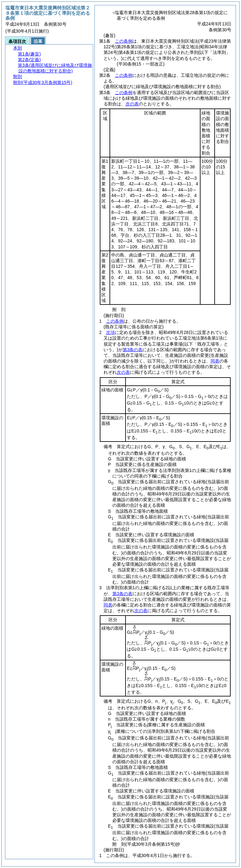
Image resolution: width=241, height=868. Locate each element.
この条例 (124, 41)
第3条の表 (133, 350)
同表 (215, 361)
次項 (110, 332)
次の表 (132, 104)
